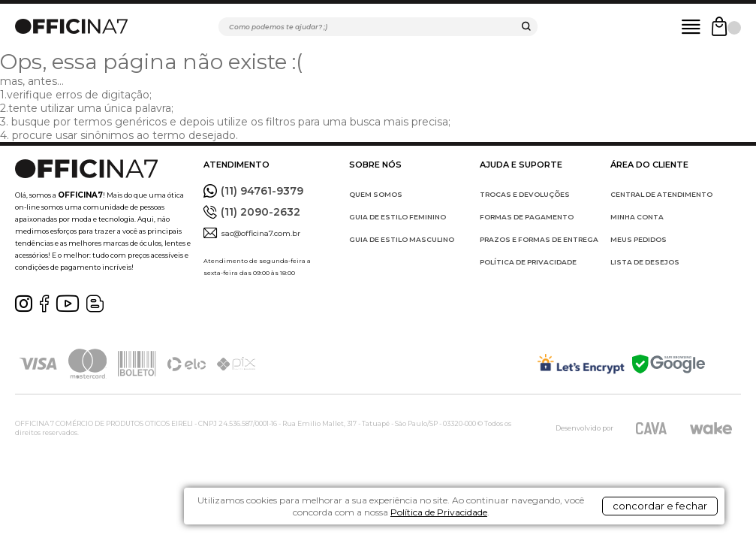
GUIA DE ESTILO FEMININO (398, 217)
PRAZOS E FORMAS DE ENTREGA (539, 239)
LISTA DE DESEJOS (645, 262)
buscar (526, 29)
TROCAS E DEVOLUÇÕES (525, 194)
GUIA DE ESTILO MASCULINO (402, 239)
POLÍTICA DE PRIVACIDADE (528, 262)
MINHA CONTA (637, 217)
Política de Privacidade (493, 520)
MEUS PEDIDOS (639, 239)
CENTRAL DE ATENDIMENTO (661, 194)
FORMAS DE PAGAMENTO (527, 217)
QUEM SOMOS (376, 194)
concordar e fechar (649, 514)
